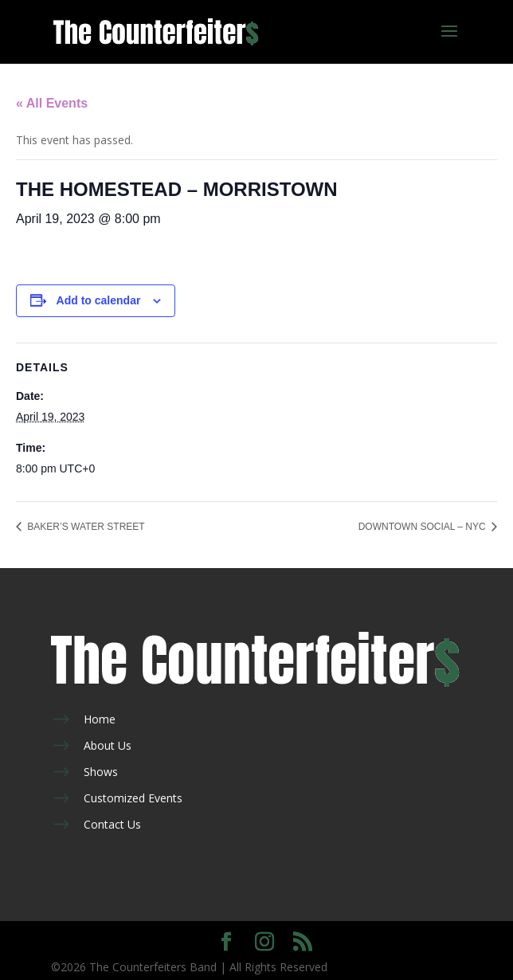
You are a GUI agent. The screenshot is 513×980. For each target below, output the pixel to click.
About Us (108, 745)
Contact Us (112, 824)
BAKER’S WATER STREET (85, 527)
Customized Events (133, 798)
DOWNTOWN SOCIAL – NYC (423, 527)
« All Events (52, 103)
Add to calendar (99, 300)
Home (100, 719)
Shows (101, 772)
